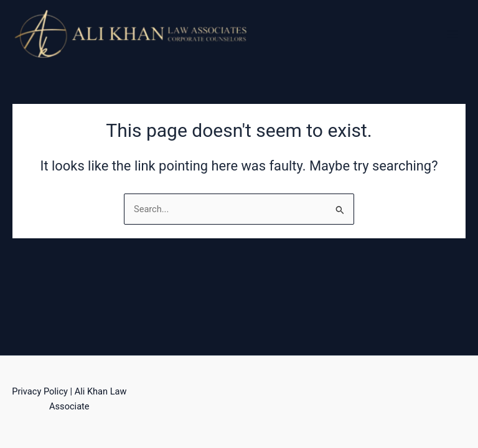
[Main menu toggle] (452, 34)
